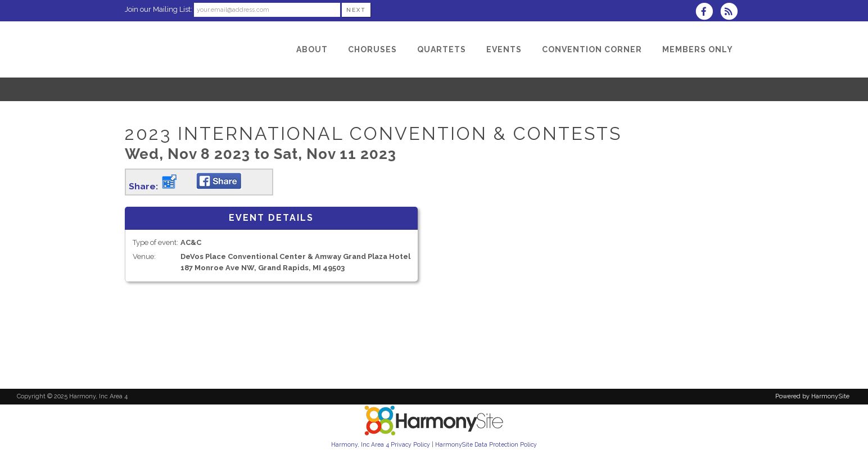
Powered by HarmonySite (812, 396)
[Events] (504, 49)
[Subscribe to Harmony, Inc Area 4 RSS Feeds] (732, 13)
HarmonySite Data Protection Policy (486, 444)
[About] (312, 49)
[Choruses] (372, 49)
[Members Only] (698, 49)
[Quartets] (442, 49)
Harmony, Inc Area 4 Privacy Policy (381, 444)
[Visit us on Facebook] (708, 13)
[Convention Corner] (592, 49)
